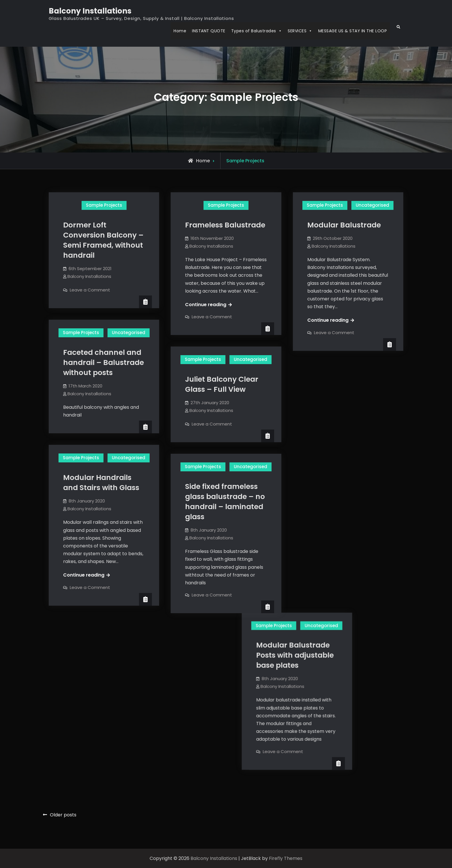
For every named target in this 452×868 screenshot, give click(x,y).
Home (180, 31)
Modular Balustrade (344, 225)
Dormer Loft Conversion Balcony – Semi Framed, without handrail (103, 240)
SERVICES (300, 31)
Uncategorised (372, 205)
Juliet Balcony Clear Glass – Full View (222, 384)
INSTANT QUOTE (209, 31)
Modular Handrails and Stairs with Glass (101, 483)
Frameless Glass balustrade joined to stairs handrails (191, 660)
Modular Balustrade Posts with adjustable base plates (346, 399)
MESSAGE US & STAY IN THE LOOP (353, 31)
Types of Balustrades (257, 31)
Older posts (63, 815)
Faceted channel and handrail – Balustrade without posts (103, 363)
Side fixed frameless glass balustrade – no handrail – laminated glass (225, 502)
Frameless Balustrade (225, 225)
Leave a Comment (90, 290)
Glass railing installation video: (340, 563)
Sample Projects (104, 205)
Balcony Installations (90, 11)
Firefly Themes (286, 858)
